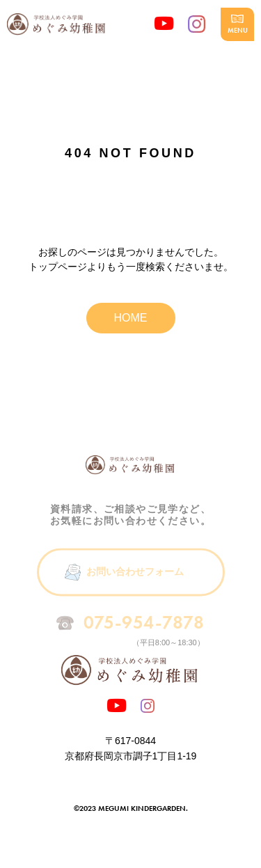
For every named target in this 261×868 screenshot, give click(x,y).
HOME (131, 318)
